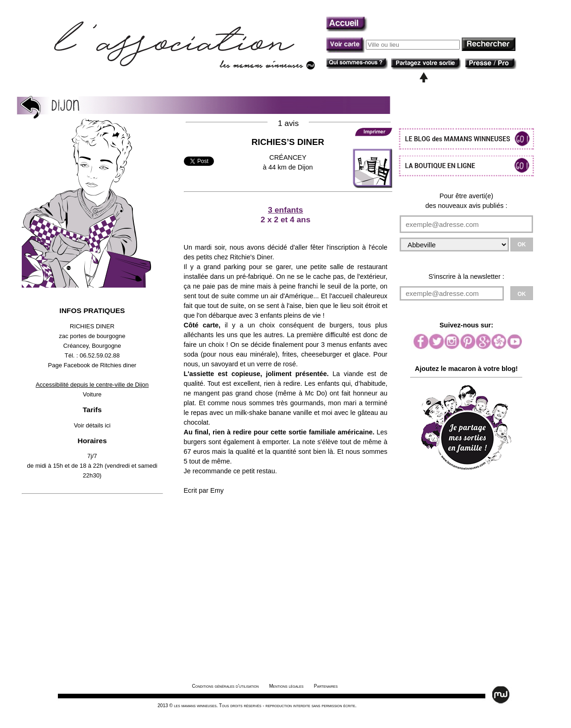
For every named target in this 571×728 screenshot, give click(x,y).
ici (107, 425)
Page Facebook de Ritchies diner (92, 365)
